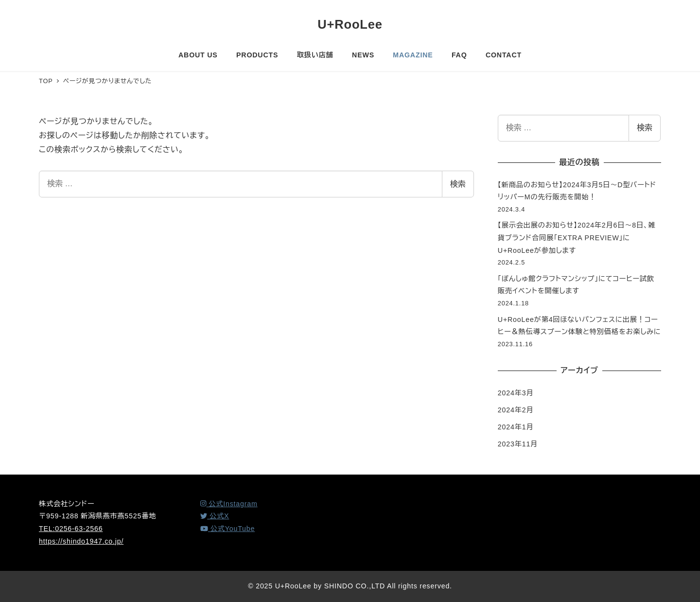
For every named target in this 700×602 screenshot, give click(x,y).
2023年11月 (518, 444)
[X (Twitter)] (215, 516)
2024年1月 (516, 427)
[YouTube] (227, 529)
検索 (458, 184)
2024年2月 (516, 410)
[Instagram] (229, 504)
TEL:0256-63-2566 (71, 529)
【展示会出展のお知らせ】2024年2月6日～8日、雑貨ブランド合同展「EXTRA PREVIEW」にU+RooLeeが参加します (577, 238)
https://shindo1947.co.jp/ (81, 541)
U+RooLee (350, 24)
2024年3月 (516, 393)
